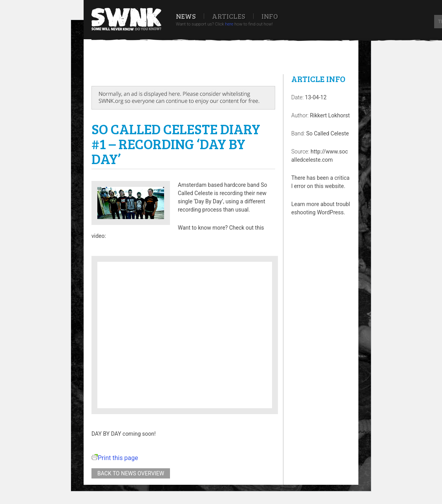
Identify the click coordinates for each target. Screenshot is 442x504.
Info (270, 16)
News (186, 16)
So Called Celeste (328, 133)
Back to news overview (131, 473)
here (229, 24)
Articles (229, 16)
